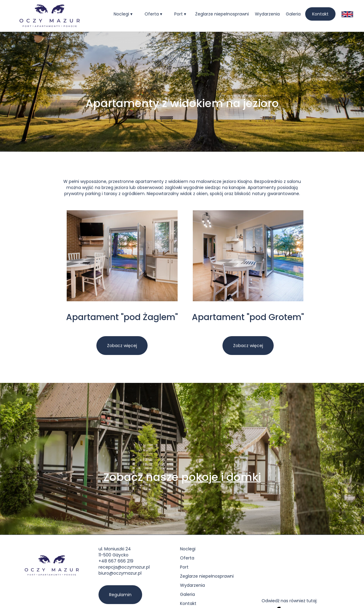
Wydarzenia (267, 14)
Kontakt (320, 14)
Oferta (187, 558)
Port (184, 567)
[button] (123, 14)
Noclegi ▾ (123, 14)
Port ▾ (180, 14)
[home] (50, 16)
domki (244, 477)
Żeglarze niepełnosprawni (222, 14)
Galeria (293, 14)
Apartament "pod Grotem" (248, 318)
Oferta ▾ (153, 14)
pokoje (201, 477)
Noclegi (188, 549)
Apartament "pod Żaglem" (122, 318)
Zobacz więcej (122, 346)
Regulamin (120, 595)
